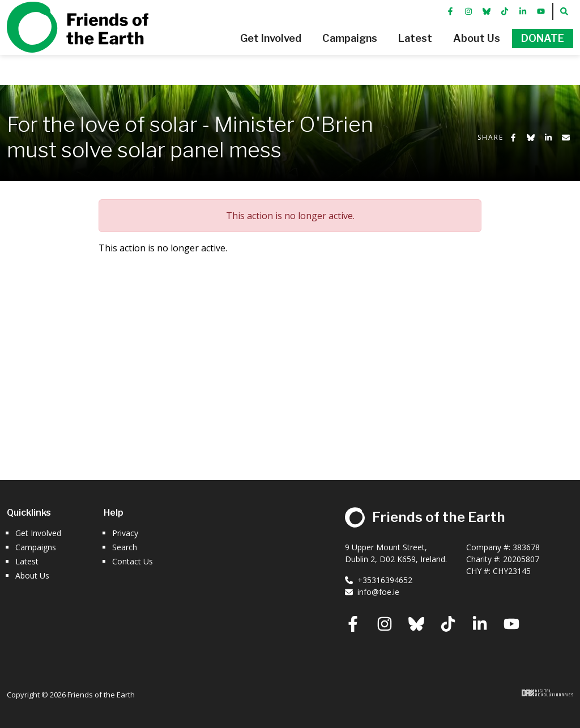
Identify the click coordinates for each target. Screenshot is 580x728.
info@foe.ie (372, 592)
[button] (244, 54)
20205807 (521, 559)
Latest (27, 561)
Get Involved (38, 533)
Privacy (125, 533)
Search (125, 547)
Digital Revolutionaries (547, 693)
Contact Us (133, 561)
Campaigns (36, 547)
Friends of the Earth (78, 42)
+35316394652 (379, 580)
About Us (32, 575)
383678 (526, 547)
